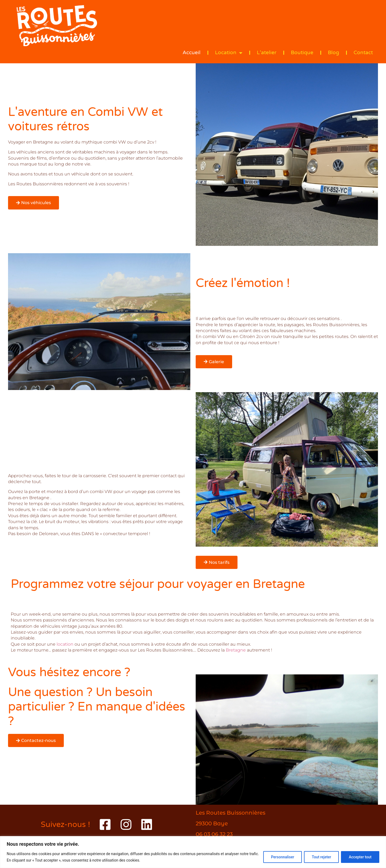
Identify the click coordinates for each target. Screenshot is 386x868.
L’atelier (267, 53)
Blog (333, 53)
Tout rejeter (321, 857)
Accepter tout (360, 857)
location (65, 644)
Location (229, 53)
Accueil (192, 53)
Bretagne (236, 650)
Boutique (302, 53)
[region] (193, 852)
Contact (363, 53)
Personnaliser (283, 857)
